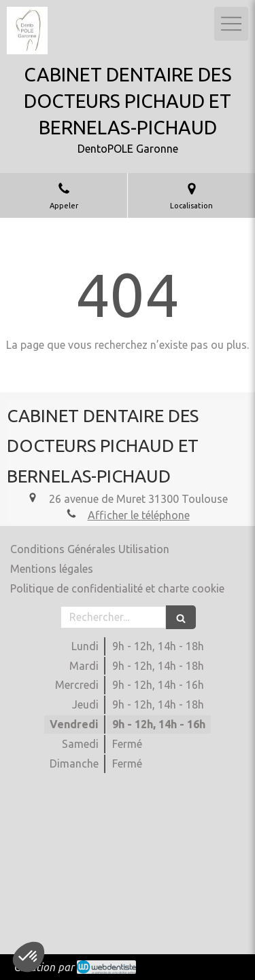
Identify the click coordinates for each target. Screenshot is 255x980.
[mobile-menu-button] (231, 24)
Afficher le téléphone (139, 515)
